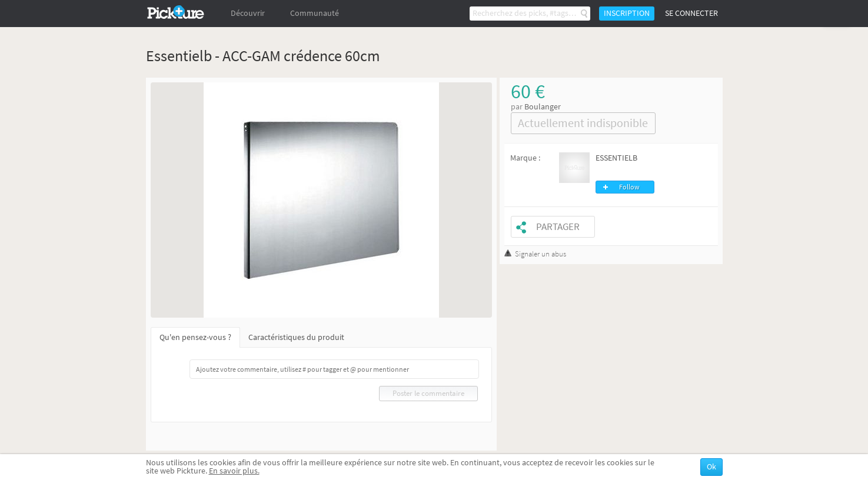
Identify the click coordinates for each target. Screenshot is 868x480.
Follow (629, 187)
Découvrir (248, 13)
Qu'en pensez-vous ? (195, 337)
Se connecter (691, 13)
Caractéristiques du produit (296, 337)
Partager (558, 227)
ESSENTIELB (616, 158)
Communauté (315, 13)
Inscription (627, 13)
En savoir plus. (234, 471)
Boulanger (543, 107)
